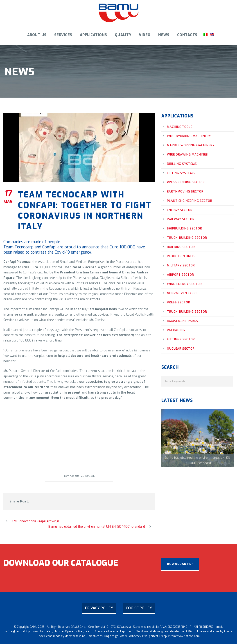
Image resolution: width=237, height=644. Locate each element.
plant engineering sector (190, 201)
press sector (179, 302)
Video (145, 35)
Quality (123, 35)
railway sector (181, 219)
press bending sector (186, 182)
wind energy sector (184, 284)
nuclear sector (181, 349)
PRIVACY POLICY (99, 608)
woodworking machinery (189, 136)
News (164, 35)
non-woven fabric (183, 293)
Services (63, 35)
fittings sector (181, 339)
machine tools (180, 127)
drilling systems (182, 164)
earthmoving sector (185, 191)
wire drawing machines (187, 155)
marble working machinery (191, 145)
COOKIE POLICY (139, 608)
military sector (181, 265)
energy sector (180, 210)
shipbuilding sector (185, 228)
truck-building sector (187, 238)
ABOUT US (37, 35)
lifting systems (181, 173)
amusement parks (183, 321)
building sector (181, 247)
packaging (176, 330)
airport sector (181, 275)
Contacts (187, 35)
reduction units (181, 256)
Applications (94, 35)
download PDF (180, 564)
